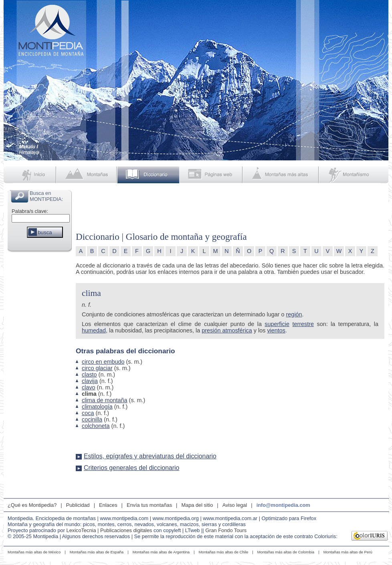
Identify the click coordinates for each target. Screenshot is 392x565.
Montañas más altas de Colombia (286, 552)
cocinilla (92, 419)
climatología (97, 407)
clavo (89, 387)
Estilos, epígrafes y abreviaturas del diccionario (150, 456)
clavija (90, 381)
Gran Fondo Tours (226, 530)
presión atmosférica (227, 330)
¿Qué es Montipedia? (32, 505)
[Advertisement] (40, 375)
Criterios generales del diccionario (131, 468)
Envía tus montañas (149, 505)
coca (88, 413)
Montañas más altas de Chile (224, 552)
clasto (89, 375)
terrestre (303, 324)
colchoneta (96, 426)
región (294, 314)
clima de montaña (105, 400)
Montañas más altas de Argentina (161, 552)
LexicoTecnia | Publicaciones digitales (109, 530)
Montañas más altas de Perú (348, 552)
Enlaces (108, 505)
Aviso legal (235, 505)
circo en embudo (103, 362)
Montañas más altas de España (97, 552)
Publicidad (78, 505)
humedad (94, 330)
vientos (276, 330)
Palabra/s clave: (30, 211)
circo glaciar (97, 368)
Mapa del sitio (197, 505)
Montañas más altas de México (34, 552)
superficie (277, 324)
